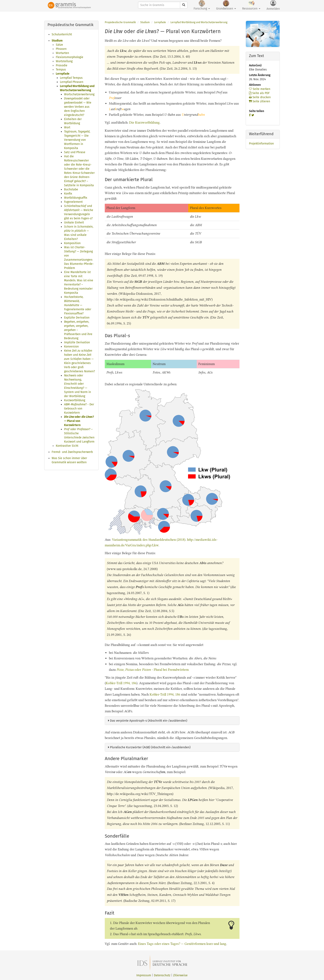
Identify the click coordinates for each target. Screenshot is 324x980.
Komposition (72, 243)
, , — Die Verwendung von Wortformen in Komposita (77, 140)
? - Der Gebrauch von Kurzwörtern (79, 409)
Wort (67, 127)
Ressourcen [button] (251, 5)
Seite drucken (260, 97)
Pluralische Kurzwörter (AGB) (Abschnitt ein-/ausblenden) (149, 747)
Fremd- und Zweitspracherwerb (72, 452)
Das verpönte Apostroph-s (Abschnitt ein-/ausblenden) (148, 721)
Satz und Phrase (75, 152)
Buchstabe (71, 189)
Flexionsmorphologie (70, 57)
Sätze (59, 45)
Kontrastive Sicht (67, 446)
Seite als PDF (259, 93)
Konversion (71, 347)
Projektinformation (261, 144)
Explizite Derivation (77, 318)
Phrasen (61, 49)
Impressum (144, 975)
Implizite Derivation (77, 342)
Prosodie (62, 65)
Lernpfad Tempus (71, 78)
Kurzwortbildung (75, 400)
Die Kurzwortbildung (144, 122)
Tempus (61, 70)
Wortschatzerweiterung (79, 94)
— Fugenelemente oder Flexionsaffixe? (78, 305)
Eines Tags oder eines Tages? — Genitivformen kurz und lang (182, 944)
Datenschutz (162, 975)
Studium (57, 41)
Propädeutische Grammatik (120, 22)
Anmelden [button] (273, 5)
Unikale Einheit (74, 223)
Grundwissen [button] (226, 5)
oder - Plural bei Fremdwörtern (153, 670)
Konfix (68, 194)
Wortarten (62, 53)
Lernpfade (63, 74)
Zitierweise (180, 975)
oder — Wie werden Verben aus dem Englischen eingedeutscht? (78, 107)
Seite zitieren (260, 101)
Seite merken (260, 89)
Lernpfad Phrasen (72, 82)
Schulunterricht (62, 34)
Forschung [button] (202, 5)
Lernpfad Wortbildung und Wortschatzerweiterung (199, 22)
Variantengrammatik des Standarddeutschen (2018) (149, 540)
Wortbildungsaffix (76, 198)
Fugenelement (73, 202)
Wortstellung (64, 61)
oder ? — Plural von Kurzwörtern (79, 421)
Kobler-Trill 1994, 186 (121, 683)
